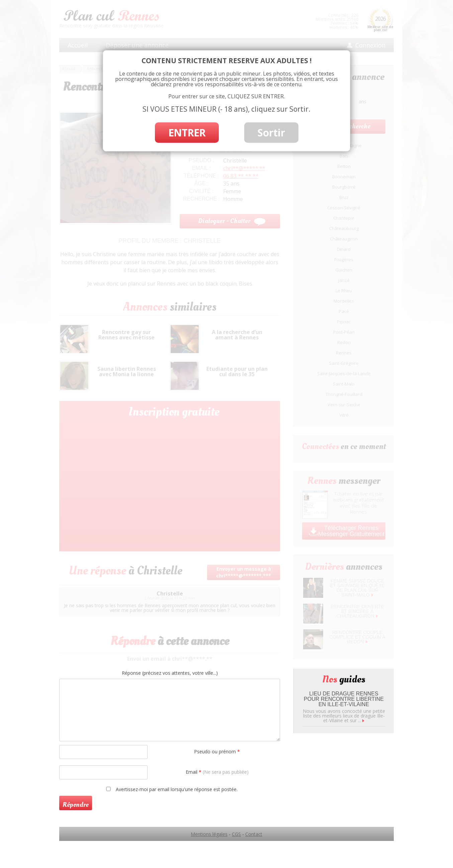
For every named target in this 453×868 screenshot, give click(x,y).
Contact (254, 834)
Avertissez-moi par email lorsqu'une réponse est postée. (170, 789)
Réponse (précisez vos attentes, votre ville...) (170, 673)
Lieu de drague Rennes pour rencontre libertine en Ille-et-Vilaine (344, 699)
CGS (236, 834)
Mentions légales (209, 834)
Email (217, 772)
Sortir (271, 133)
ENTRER (187, 133)
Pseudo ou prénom (217, 751)
